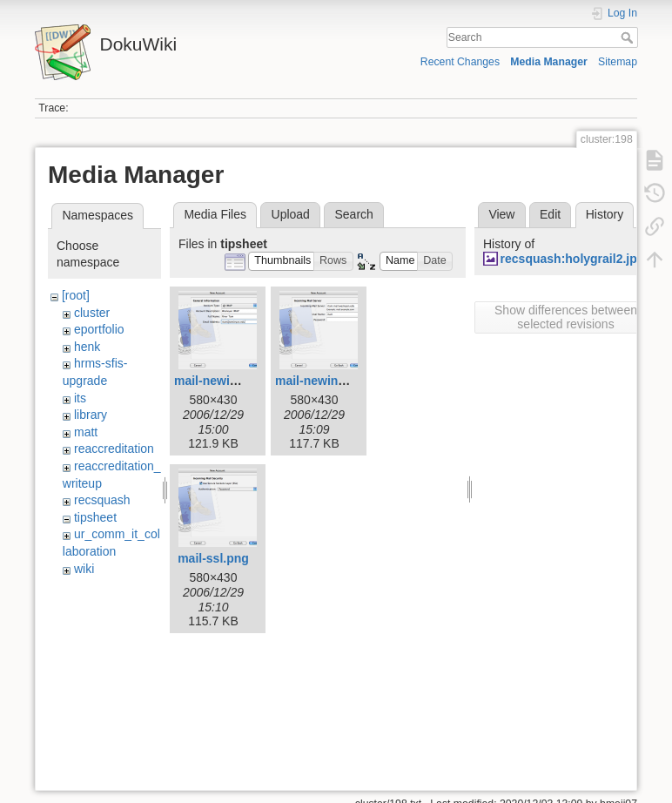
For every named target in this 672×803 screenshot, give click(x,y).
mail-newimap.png (227, 381)
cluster (92, 313)
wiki (84, 569)
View (501, 214)
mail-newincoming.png (341, 381)
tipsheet (95, 517)
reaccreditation (114, 449)
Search (629, 37)
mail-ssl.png (213, 558)
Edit (550, 214)
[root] (76, 295)
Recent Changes (460, 62)
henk (87, 347)
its (80, 398)
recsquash (102, 500)
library (91, 415)
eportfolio (99, 329)
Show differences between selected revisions (566, 317)
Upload (291, 214)
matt (86, 432)
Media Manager (549, 62)
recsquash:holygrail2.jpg (573, 259)
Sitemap (618, 62)
